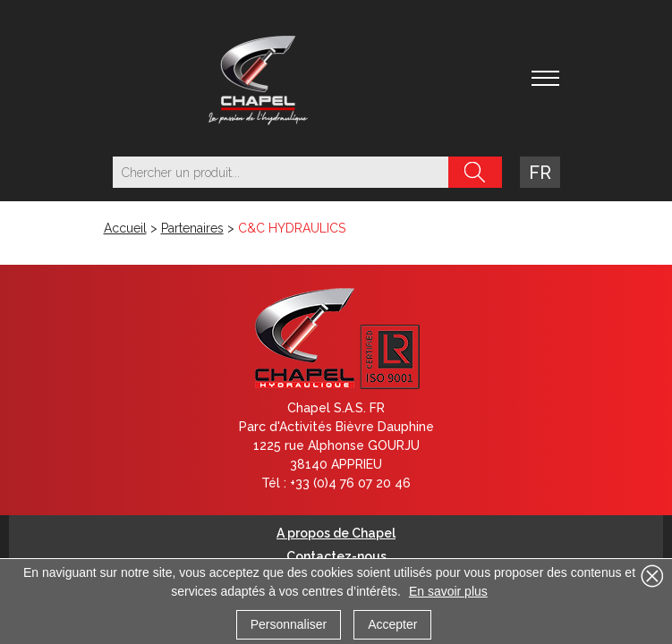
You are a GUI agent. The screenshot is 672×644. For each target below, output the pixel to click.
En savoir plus (448, 591)
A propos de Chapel (336, 533)
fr (540, 173)
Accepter (392, 624)
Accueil (125, 228)
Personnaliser (289, 624)
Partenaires (192, 228)
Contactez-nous (336, 556)
